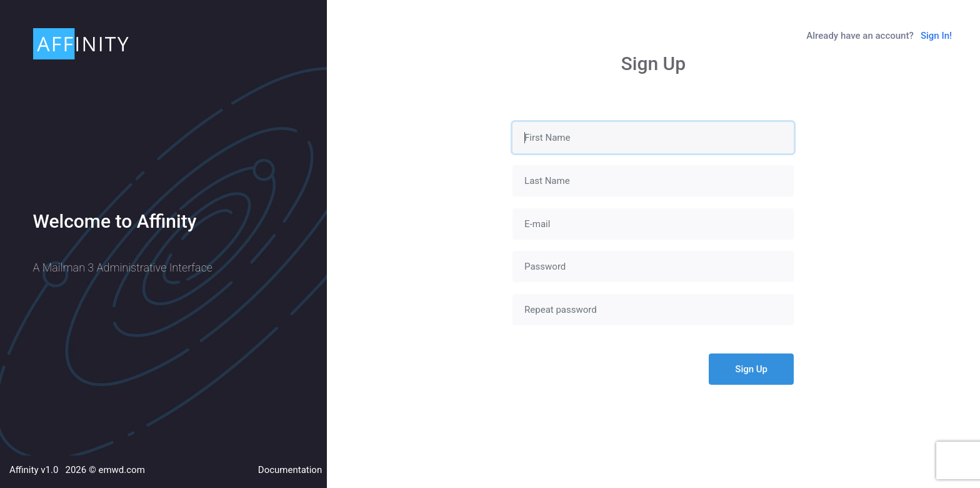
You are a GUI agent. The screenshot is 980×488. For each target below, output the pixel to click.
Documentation (290, 470)
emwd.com (121, 470)
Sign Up (751, 369)
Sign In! (936, 36)
